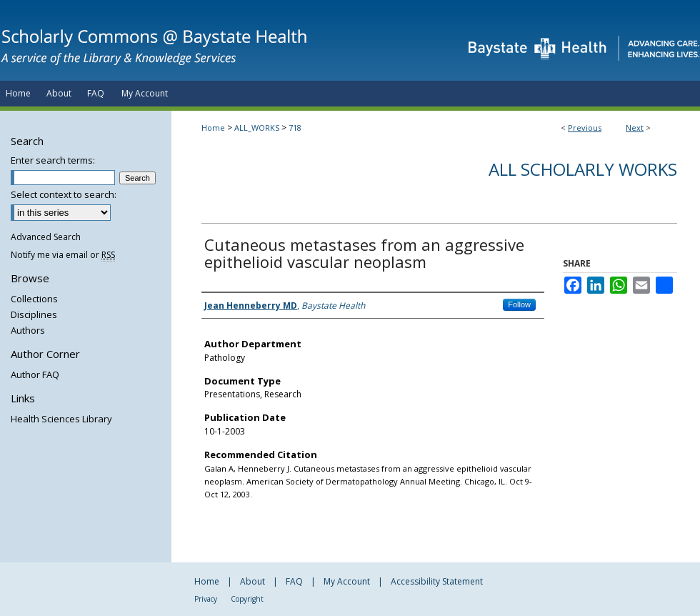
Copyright (247, 599)
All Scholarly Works (583, 169)
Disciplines (34, 314)
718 (295, 128)
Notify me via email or (63, 255)
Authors (28, 330)
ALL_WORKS (257, 128)
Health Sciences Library (61, 419)
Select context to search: (64, 194)
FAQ (294, 581)
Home (213, 128)
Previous (585, 128)
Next (635, 128)
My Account (347, 581)
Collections (34, 299)
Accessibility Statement (437, 581)
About (252, 581)
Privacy (206, 599)
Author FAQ (35, 374)
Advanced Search (46, 237)
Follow (519, 304)
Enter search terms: (53, 160)
